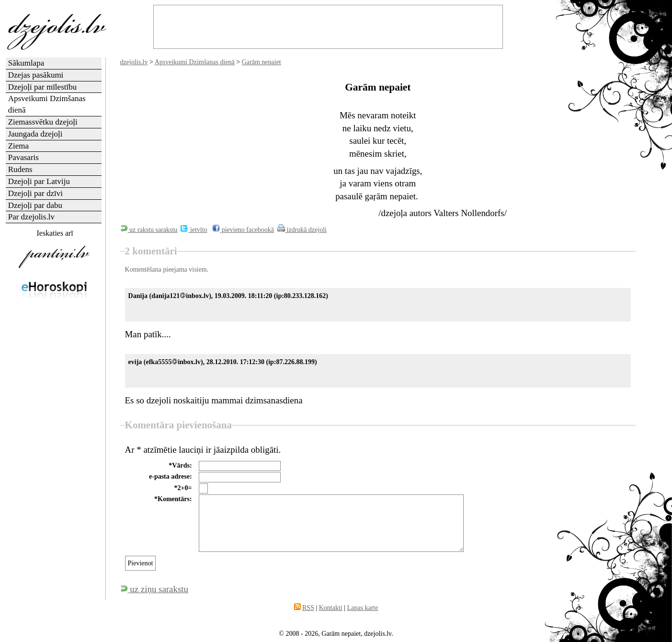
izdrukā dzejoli (302, 230)
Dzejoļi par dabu (35, 205)
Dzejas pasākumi (36, 75)
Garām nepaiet (262, 62)
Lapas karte (363, 608)
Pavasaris (23, 157)
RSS (308, 608)
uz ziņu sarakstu (154, 589)
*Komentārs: (173, 499)
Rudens (20, 169)
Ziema (18, 146)
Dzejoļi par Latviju (39, 181)
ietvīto (194, 230)
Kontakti (331, 608)
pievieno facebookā (243, 230)
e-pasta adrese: (171, 476)
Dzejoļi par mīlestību (43, 87)
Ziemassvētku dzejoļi (43, 122)
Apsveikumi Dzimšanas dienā (195, 62)
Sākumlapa (26, 63)
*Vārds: (180, 465)
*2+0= (183, 488)
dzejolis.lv (134, 62)
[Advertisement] (54, 457)
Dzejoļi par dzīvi (35, 193)
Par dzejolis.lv (31, 217)
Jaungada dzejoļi (35, 134)
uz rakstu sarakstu (149, 230)
